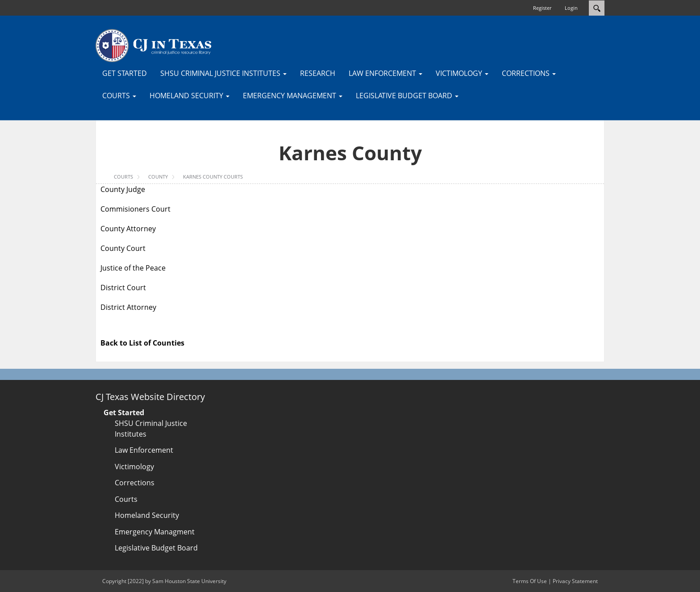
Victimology (134, 467)
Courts (126, 499)
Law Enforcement (144, 450)
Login (571, 8)
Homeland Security (147, 515)
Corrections (135, 483)
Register (542, 8)
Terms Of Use (530, 581)
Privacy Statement (575, 581)
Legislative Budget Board (156, 548)
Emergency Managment (155, 532)
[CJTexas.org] (154, 45)
